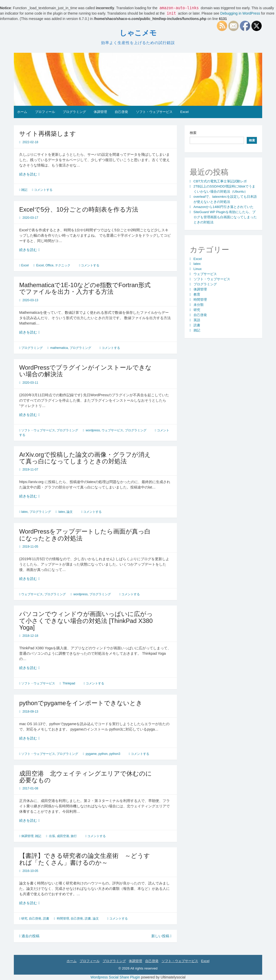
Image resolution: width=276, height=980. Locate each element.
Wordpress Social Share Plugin (116, 977)
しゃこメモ (138, 33)
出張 (52, 836)
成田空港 (63, 836)
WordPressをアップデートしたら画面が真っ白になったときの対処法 (85, 535)
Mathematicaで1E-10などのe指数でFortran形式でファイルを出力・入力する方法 (85, 288)
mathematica (59, 348)
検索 (193, 133)
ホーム (22, 112)
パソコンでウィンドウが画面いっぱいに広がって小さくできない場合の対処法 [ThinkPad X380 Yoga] (86, 621)
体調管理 (100, 112)
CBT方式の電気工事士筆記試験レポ (220, 181)
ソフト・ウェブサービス (154, 112)
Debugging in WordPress (240, 13)
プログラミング (74, 112)
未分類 (199, 305)
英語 (197, 320)
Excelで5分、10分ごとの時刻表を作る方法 (79, 209)
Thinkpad (69, 683)
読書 (46, 919)
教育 (197, 294)
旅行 (74, 836)
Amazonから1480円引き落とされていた (224, 207)
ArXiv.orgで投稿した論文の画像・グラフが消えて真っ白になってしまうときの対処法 (85, 458)
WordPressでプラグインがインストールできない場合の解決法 (85, 371)
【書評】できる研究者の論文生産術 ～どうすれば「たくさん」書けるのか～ (85, 859)
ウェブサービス (112, 430)
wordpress (93, 430)
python (103, 754)
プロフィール (45, 112)
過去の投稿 (29, 936)
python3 (115, 754)
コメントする (43, 190)
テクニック (63, 265)
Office (50, 265)
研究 (24, 919)
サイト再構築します (48, 134)
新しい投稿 (161, 936)
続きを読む (30, 174)
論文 (70, 512)
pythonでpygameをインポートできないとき (81, 703)
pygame (91, 754)
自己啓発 (121, 112)
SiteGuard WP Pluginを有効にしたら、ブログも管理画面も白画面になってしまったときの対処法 (225, 217)
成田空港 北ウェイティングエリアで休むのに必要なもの (86, 777)
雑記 (24, 190)
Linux (198, 269)
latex (24, 512)
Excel (184, 112)
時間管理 (63, 919)
